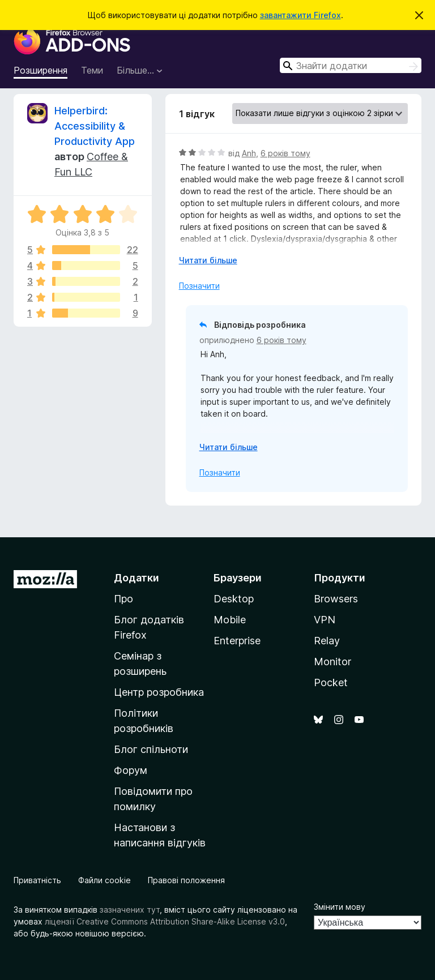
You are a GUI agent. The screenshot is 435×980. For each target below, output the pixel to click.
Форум (131, 770)
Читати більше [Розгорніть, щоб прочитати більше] (208, 260)
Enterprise (237, 641)
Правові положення (186, 880)
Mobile (230, 620)
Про (123, 599)
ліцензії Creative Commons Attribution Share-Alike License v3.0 (165, 921)
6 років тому (285, 153)
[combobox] (351, 65)
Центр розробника (159, 692)
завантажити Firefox (300, 15)
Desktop (234, 599)
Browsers (336, 599)
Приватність (37, 880)
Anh (249, 153)
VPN (325, 620)
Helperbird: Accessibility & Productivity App (95, 126)
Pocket (331, 682)
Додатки (137, 578)
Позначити (199, 286)
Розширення (40, 70)
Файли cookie (105, 880)
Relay (327, 641)
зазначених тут (130, 910)
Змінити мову (340, 907)
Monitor (332, 662)
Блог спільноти (151, 749)
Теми (92, 70)
